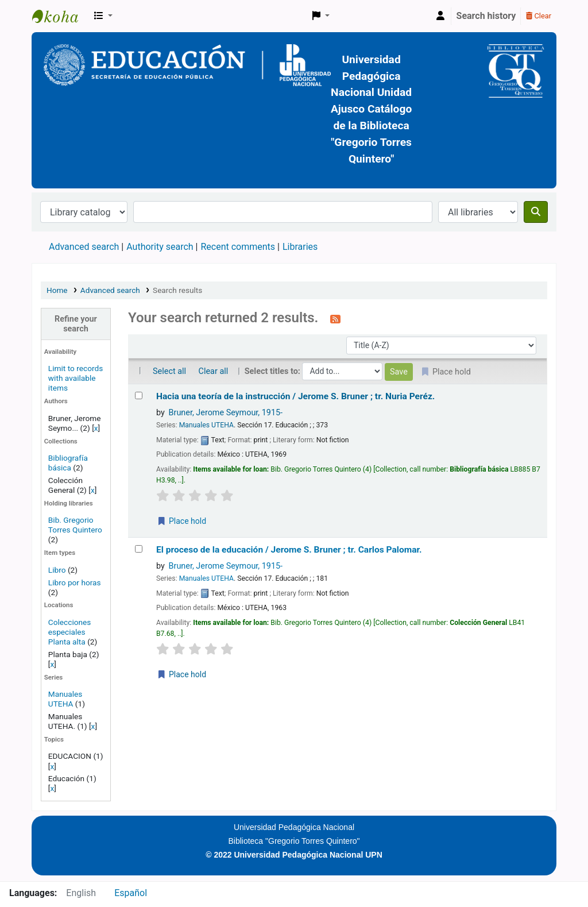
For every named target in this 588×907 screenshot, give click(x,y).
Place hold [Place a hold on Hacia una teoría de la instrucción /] (181, 521)
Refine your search (76, 324)
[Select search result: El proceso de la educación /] (139, 549)
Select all (169, 371)
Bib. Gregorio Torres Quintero (75, 525)
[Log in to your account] (440, 16)
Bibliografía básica (68, 463)
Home (57, 290)
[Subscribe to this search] (335, 319)
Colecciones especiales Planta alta (70, 632)
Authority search (160, 247)
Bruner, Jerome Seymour (226, 413)
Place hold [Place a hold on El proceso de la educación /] (181, 674)
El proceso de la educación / (289, 550)
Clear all (214, 371)
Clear (539, 16)
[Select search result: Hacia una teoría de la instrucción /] (139, 395)
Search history (486, 16)
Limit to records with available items (76, 378)
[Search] (536, 212)
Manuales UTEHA (65, 699)
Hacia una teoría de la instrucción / (295, 396)
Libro (57, 570)
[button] (103, 16)
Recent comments (238, 247)
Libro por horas (75, 582)
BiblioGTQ (61, 16)
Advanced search (84, 247)
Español (131, 893)
